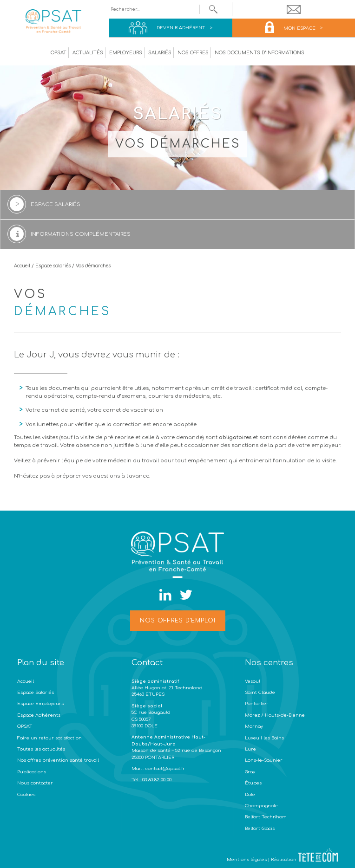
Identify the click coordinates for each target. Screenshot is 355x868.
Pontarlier (257, 704)
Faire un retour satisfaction (49, 738)
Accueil (22, 266)
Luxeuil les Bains (264, 738)
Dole (250, 795)
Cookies (26, 795)
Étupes (253, 783)
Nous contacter (35, 783)
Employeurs (126, 53)
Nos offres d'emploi (178, 621)
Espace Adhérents (39, 715)
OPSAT (59, 53)
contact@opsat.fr (166, 769)
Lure (250, 749)
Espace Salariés (36, 693)
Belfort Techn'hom (266, 817)
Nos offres (193, 53)
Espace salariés (53, 266)
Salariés (160, 53)
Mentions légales (247, 860)
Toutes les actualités (41, 749)
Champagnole (261, 806)
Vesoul (253, 681)
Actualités (88, 53)
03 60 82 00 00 (156, 780)
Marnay (254, 726)
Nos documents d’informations (260, 53)
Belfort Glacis (260, 829)
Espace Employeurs (40, 704)
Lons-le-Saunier (264, 760)
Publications (32, 772)
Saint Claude (260, 693)
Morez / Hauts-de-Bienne (275, 715)
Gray (250, 772)
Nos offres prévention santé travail (58, 760)
